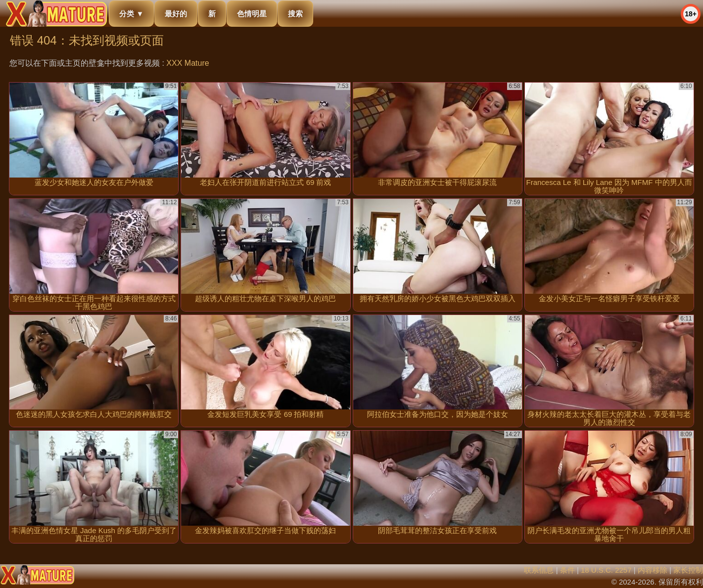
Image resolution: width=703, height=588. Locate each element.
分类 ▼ (131, 14)
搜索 (295, 14)
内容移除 (653, 570)
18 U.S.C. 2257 (606, 570)
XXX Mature (187, 63)
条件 (567, 570)
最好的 (176, 14)
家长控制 (688, 570)
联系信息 (539, 570)
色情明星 (252, 14)
